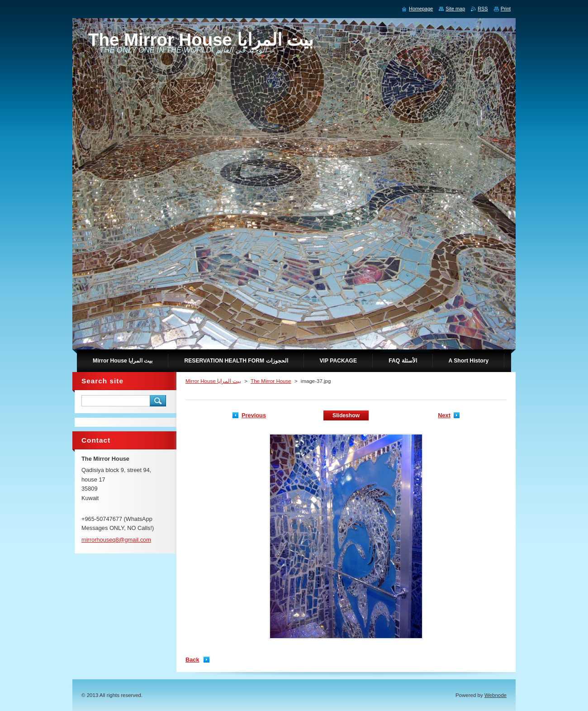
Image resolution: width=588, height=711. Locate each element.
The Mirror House (271, 381)
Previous (254, 415)
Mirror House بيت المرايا (213, 381)
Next (444, 415)
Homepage (421, 9)
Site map (455, 9)
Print (506, 9)
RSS (483, 9)
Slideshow (346, 415)
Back (192, 660)
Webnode (496, 695)
